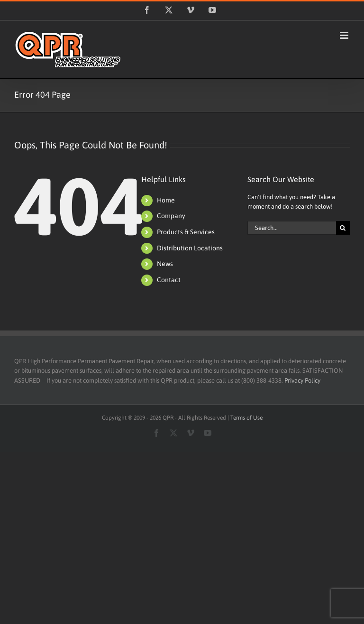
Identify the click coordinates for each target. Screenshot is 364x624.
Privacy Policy (302, 381)
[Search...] (292, 228)
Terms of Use (246, 418)
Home (166, 200)
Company (171, 216)
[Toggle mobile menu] (345, 35)
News (165, 264)
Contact (169, 280)
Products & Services (186, 232)
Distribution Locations (190, 248)
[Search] (343, 228)
